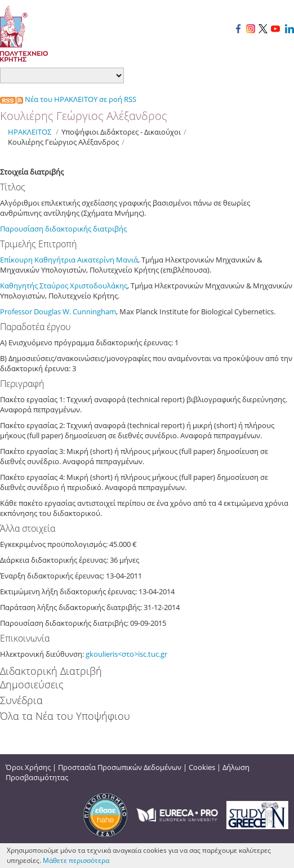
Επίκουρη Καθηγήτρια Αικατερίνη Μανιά (69, 260)
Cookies (202, 767)
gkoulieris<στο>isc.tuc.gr (126, 654)
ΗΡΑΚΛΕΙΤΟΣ (30, 132)
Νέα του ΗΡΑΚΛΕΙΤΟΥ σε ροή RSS (68, 99)
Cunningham (94, 311)
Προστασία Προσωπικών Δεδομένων (120, 767)
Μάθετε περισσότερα (76, 860)
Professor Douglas (31, 311)
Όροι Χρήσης (28, 767)
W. (68, 311)
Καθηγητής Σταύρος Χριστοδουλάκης (64, 286)
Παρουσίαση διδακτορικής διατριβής (64, 229)
